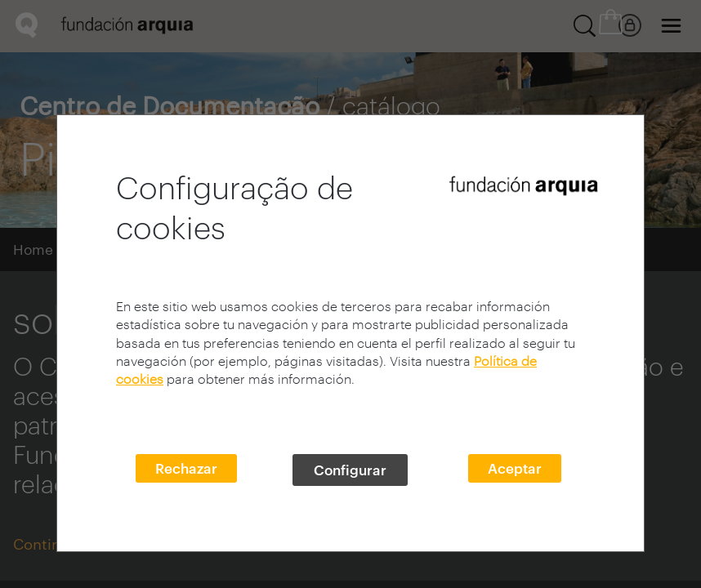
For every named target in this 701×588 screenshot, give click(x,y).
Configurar (350, 470)
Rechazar (186, 468)
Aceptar (515, 468)
